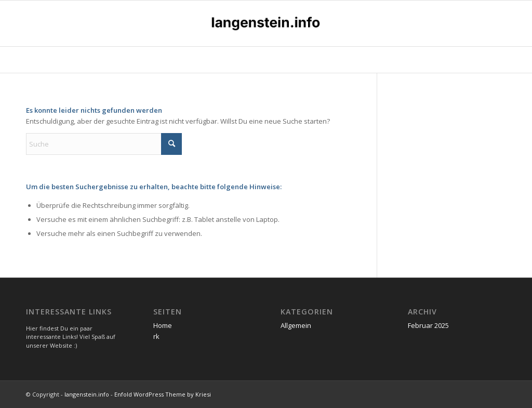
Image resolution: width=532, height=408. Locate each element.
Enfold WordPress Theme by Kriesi (163, 394)
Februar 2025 (428, 325)
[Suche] (104, 144)
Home (163, 325)
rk (156, 336)
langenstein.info (87, 394)
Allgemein (296, 325)
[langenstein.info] (266, 23)
